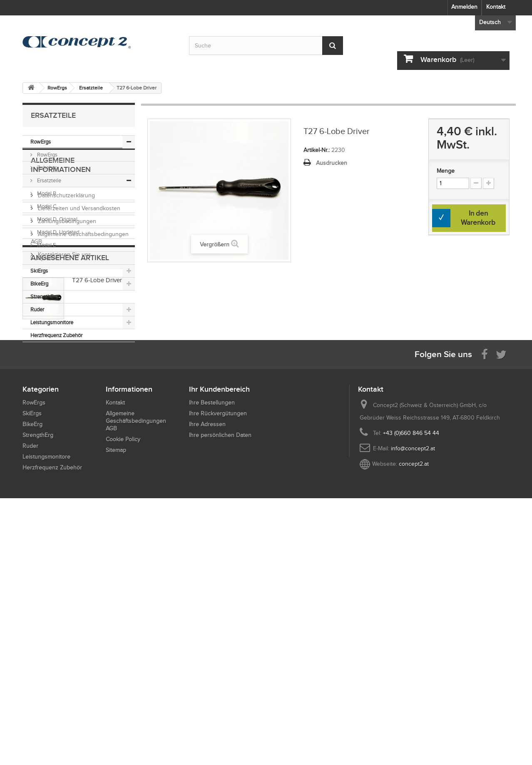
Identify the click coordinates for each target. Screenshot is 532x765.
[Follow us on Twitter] (501, 598)
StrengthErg (44, 297)
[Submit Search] (333, 46)
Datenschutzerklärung (66, 399)
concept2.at (414, 709)
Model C (46, 206)
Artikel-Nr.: (317, 150)
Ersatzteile (48, 180)
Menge (446, 171)
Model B (46, 193)
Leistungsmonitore (52, 322)
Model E (46, 245)
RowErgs (41, 142)
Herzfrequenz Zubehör (56, 335)
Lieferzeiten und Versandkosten (78, 412)
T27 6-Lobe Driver (97, 512)
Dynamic (47, 258)
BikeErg (39, 284)
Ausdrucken (332, 163)
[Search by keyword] (266, 46)
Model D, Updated (57, 232)
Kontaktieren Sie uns (64, 458)
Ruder (37, 309)
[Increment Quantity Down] (476, 183)
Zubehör (46, 168)
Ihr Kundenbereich (219, 634)
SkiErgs (39, 271)
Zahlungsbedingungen (66, 425)
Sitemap (116, 695)
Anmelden (464, 7)
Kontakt (496, 7)
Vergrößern (215, 245)
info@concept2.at (413, 693)
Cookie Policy (123, 684)
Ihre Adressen (207, 669)
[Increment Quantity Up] (488, 183)
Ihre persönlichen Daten (220, 680)
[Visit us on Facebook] (485, 598)
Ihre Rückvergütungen (218, 658)
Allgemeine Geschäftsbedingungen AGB (136, 666)
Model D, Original (57, 219)
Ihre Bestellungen (212, 647)
